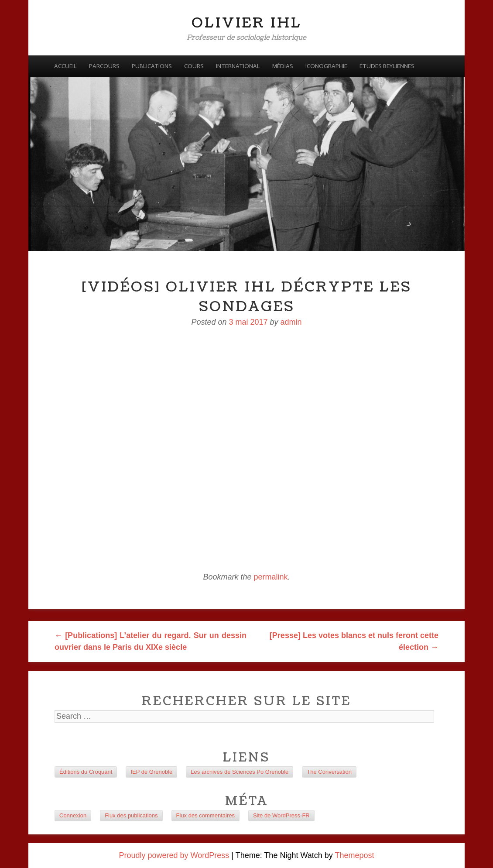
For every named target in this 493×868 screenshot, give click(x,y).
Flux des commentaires (205, 815)
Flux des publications (131, 815)
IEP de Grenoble (151, 772)
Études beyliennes (387, 66)
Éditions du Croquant (86, 772)
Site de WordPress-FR (281, 815)
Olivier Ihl (247, 23)
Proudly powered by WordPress (174, 855)
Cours (194, 66)
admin (291, 322)
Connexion (73, 815)
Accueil (65, 66)
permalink (271, 577)
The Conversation (329, 772)
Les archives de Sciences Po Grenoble (240, 772)
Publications (152, 66)
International (238, 66)
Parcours (104, 66)
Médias (283, 66)
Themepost (354, 855)
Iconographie (326, 66)
